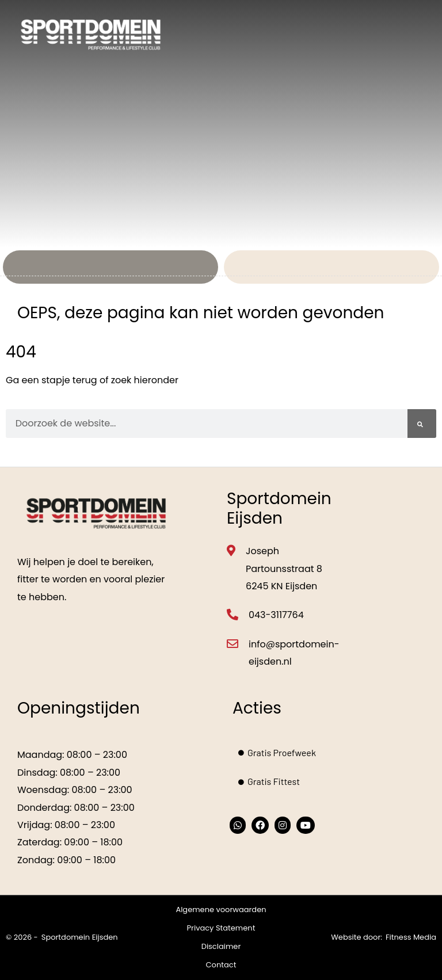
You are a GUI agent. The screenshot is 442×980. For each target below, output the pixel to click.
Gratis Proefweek (277, 752)
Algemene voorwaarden (221, 910)
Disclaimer (221, 946)
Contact (221, 965)
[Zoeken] (422, 424)
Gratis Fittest (269, 781)
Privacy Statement (221, 928)
